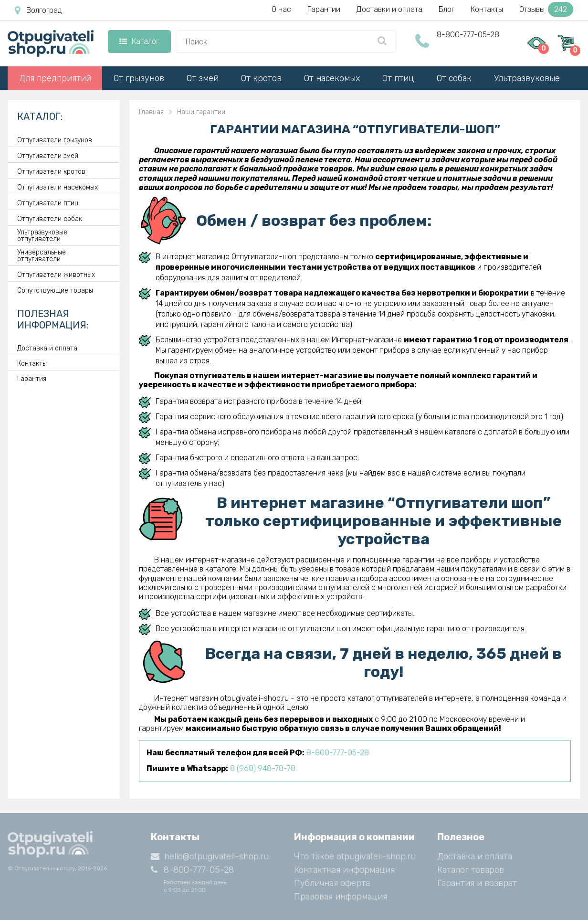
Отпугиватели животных (56, 275)
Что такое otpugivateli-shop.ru (355, 857)
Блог (446, 9)
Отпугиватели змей (48, 156)
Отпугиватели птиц (48, 203)
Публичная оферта (332, 883)
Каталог (139, 41)
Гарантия (32, 379)
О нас (281, 9)
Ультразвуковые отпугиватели (42, 236)
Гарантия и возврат (477, 883)
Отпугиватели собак (50, 219)
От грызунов (139, 78)
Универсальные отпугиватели (42, 256)
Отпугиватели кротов (51, 172)
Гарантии (324, 9)
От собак (454, 78)
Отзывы (546, 9)
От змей (203, 78)
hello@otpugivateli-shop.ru (210, 857)
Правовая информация (341, 897)
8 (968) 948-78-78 (263, 768)
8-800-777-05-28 (468, 35)
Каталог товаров (471, 870)
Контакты (487, 9)
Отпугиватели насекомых (58, 188)
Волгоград (38, 11)
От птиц (398, 78)
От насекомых (332, 78)
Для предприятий (55, 78)
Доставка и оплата (47, 349)
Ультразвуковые (527, 78)
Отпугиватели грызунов (55, 140)
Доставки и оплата (389, 9)
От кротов (261, 78)
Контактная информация (344, 870)
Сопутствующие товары (55, 291)
